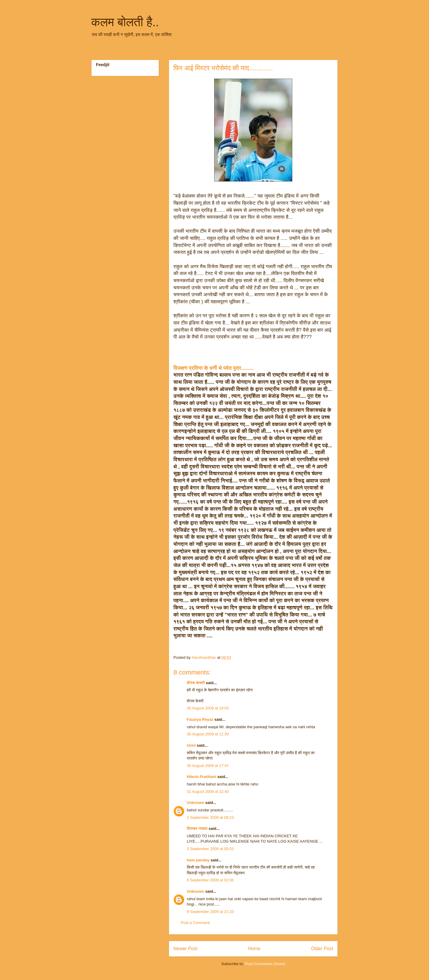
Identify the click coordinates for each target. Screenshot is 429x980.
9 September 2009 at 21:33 (210, 912)
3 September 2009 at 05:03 (210, 849)
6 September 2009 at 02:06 (210, 880)
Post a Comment (195, 923)
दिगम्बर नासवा (197, 828)
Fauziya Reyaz (200, 719)
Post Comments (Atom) (265, 964)
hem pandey (198, 860)
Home (254, 949)
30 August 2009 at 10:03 (208, 708)
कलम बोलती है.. (125, 22)
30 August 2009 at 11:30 (208, 734)
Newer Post (185, 949)
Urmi (191, 745)
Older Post (322, 949)
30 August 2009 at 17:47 (208, 766)
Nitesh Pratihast (202, 777)
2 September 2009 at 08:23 (210, 817)
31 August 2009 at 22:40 (208, 792)
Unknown (196, 803)
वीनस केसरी (196, 683)
